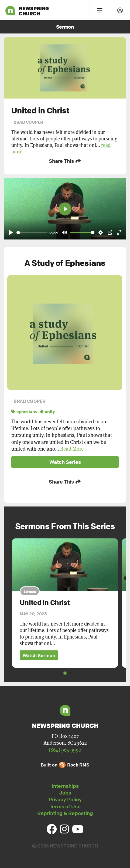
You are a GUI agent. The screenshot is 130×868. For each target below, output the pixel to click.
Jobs (65, 793)
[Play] (11, 232)
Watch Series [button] (65, 462)
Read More (72, 449)
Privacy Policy (65, 799)
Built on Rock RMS (65, 765)
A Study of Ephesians (65, 263)
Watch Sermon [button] (39, 655)
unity (47, 411)
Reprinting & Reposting (65, 813)
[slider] (32, 233)
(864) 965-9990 (65, 750)
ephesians (24, 411)
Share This (65, 161)
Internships (65, 786)
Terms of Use (65, 806)
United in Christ (45, 603)
